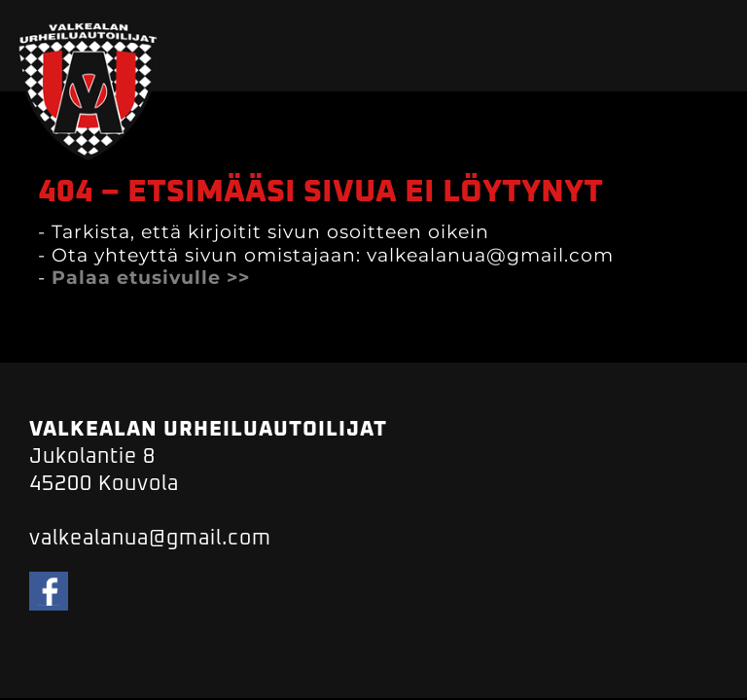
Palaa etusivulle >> (151, 278)
